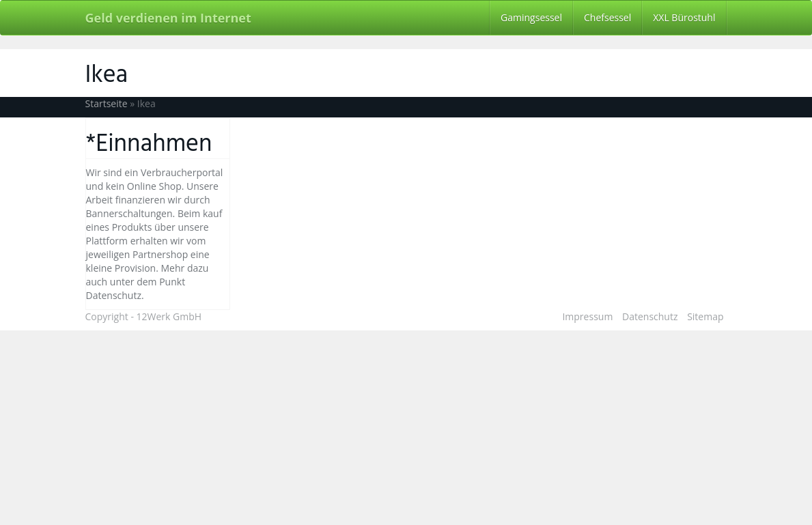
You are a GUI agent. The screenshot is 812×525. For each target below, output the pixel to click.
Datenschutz (650, 316)
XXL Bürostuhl (684, 17)
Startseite (107, 103)
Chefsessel (607, 17)
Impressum (587, 316)
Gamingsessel (531, 17)
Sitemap (705, 316)
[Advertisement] (406, 426)
